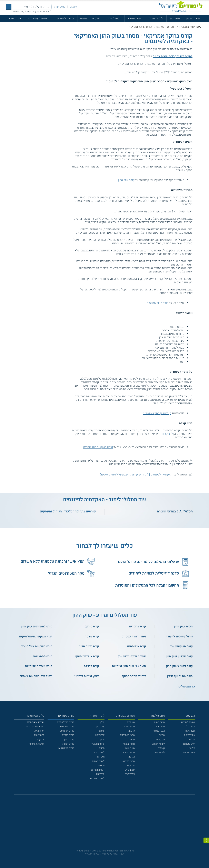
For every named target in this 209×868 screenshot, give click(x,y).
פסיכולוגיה (130, 774)
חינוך (102, 740)
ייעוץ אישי (15, 18)
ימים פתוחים (189, 744)
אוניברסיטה (190, 735)
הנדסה (132, 757)
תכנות (102, 748)
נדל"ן (102, 722)
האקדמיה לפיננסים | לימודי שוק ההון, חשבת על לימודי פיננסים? (136, 475)
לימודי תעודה (155, 18)
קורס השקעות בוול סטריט (98, 447)
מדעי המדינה (129, 761)
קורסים (161, 748)
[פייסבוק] (102, 813)
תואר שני (175, 18)
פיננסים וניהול (98, 744)
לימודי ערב (160, 753)
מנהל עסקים (129, 727)
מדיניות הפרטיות (37, 744)
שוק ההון (184, 27)
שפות (102, 731)
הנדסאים (161, 740)
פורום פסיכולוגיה (66, 748)
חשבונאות (130, 748)
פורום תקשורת (67, 731)
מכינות (162, 735)
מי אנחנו (73, 7)
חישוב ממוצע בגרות (35, 727)
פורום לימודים (188, 753)
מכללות (191, 740)
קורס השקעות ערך (158, 303)
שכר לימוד (190, 731)
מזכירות (101, 757)
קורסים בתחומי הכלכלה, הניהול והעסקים (68, 511)
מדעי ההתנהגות (127, 735)
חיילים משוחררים (38, 18)
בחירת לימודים (65, 18)
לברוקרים (167, 434)
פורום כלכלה (68, 735)
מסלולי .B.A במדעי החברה (175, 511)
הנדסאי (96, 18)
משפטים (131, 722)
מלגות (83, 18)
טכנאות (101, 766)
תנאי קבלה (190, 727)
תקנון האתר (39, 731)
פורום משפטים (67, 727)
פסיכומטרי (134, 18)
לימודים (197, 27)
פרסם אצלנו (60, 7)
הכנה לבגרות (114, 18)
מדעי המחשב (128, 753)
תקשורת (131, 740)
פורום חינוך (69, 740)
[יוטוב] (109, 814)
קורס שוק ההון (126, 180)
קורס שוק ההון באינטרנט (157, 413)
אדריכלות (130, 766)
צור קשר (40, 740)
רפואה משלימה (97, 770)
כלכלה (132, 731)
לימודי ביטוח (99, 753)
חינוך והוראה (129, 744)
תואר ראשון (193, 18)
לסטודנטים (39, 735)
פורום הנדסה (68, 744)
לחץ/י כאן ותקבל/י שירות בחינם (173, 56)
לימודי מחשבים (97, 778)
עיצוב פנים (130, 770)
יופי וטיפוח (99, 735)
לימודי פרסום (98, 761)
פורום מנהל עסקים (65, 722)
